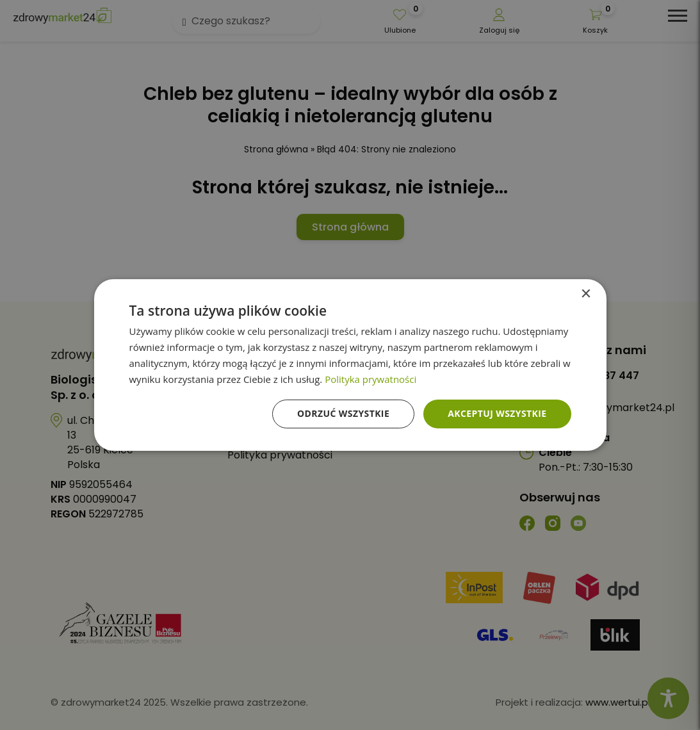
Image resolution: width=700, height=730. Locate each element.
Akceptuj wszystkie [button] (497, 413)
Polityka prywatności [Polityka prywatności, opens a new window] (370, 379)
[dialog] (350, 365)
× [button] (586, 294)
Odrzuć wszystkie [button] (343, 413)
